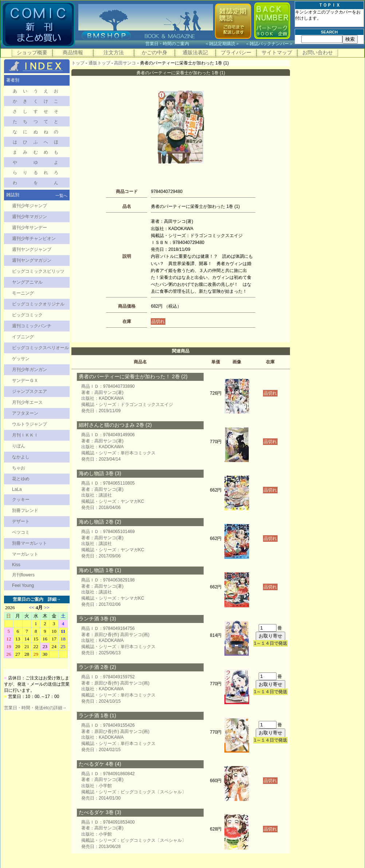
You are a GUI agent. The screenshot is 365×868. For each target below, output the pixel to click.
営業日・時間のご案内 (174, 44)
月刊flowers (23, 575)
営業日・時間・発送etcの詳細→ (35, 708)
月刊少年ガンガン (30, 370)
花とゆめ (21, 479)
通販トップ (99, 63)
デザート (21, 521)
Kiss (16, 565)
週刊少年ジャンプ (30, 206)
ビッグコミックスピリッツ (38, 271)
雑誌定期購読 (222, 44)
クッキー (21, 500)
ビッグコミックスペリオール (40, 348)
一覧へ (61, 196)
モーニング (23, 293)
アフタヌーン (25, 413)
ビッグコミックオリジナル (38, 304)
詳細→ (54, 599)
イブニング (23, 337)
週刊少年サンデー (30, 228)
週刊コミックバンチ (32, 326)
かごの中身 (154, 52)
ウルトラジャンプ (30, 424)
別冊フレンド (25, 510)
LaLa (17, 489)
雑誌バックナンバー (269, 44)
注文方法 (114, 52)
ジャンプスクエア (30, 391)
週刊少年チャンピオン (34, 238)
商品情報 (73, 52)
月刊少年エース (27, 402)
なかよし (21, 457)
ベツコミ (21, 532)
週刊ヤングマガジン (32, 260)
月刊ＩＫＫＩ (25, 435)
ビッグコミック (27, 315)
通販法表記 (195, 52)
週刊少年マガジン (30, 217)
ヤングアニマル (27, 282)
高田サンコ (125, 63)
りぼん (19, 446)
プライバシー (236, 52)
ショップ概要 (32, 52)
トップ (78, 63)
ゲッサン (21, 359)
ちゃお (19, 468)
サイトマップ (277, 52)
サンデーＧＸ (25, 380)
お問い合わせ (318, 52)
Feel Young (23, 585)
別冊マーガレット (30, 543)
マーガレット (25, 554)
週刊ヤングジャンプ (32, 249)
